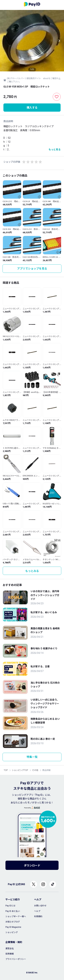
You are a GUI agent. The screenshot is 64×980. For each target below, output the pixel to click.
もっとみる (32, 571)
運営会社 (10, 948)
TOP (6, 770)
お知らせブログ (13, 922)
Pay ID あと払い (13, 911)
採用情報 (10, 954)
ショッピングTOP (20, 770)
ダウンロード (32, 866)
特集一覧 (32, 757)
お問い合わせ (40, 906)
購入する (32, 108)
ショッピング (12, 932)
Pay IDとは (10, 906)
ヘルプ (37, 911)
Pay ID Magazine (13, 927)
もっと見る (55, 149)
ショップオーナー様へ (16, 916)
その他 (35, 770)
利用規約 (38, 916)
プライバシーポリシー (16, 959)
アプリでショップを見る (32, 269)
